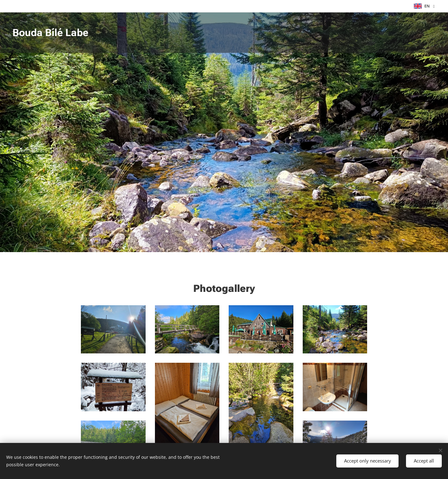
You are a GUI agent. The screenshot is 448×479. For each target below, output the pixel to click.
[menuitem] (411, 33)
